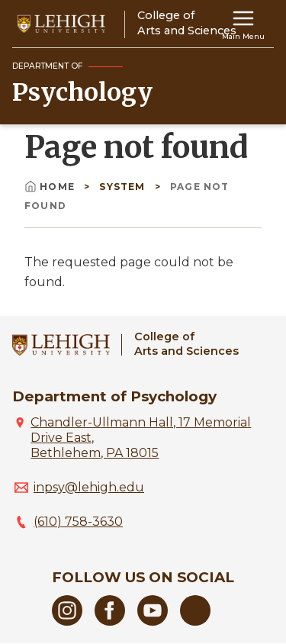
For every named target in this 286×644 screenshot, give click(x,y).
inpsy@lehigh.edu (89, 487)
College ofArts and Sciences (186, 344)
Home (51, 187)
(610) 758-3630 (78, 522)
